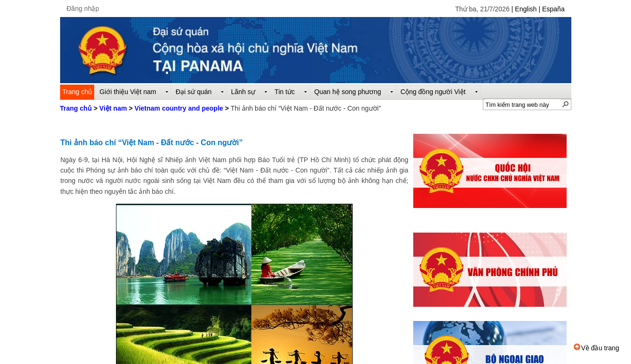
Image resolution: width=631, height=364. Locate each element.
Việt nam (113, 108)
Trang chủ (76, 108)
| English (525, 9)
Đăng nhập (83, 9)
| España (552, 9)
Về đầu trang (596, 348)
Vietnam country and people (179, 108)
